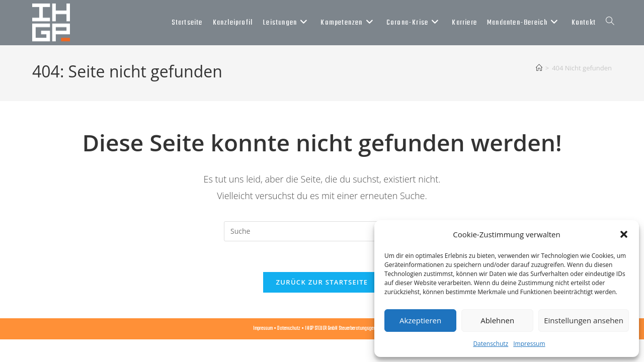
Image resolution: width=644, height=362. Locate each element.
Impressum (529, 344)
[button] (624, 234)
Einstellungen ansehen (584, 320)
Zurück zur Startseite (322, 282)
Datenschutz (491, 344)
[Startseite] (539, 68)
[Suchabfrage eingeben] (322, 231)
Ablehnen (497, 320)
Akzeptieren (420, 320)
